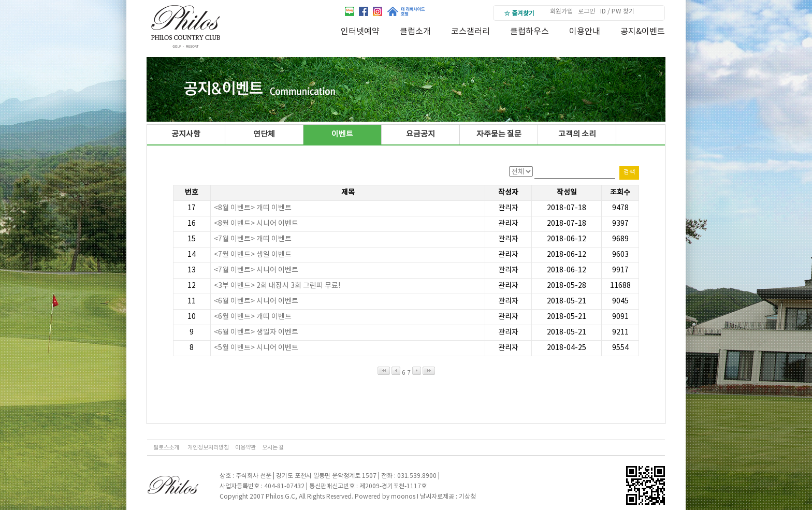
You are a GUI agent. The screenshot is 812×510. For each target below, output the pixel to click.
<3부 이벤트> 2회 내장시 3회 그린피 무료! (277, 286)
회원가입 (561, 12)
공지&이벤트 (643, 32)
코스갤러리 (470, 32)
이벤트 (342, 134)
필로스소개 (166, 448)
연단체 (264, 134)
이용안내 (585, 32)
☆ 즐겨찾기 (519, 14)
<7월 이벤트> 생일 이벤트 (253, 255)
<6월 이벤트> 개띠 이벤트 (253, 317)
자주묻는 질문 (499, 134)
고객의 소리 (577, 134)
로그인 (586, 12)
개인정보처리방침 (208, 448)
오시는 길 (273, 448)
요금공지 (421, 134)
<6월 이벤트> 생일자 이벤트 (256, 332)
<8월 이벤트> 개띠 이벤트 (253, 208)
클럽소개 (415, 32)
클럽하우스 (530, 32)
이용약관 (245, 448)
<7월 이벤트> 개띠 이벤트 (253, 239)
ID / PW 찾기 (617, 12)
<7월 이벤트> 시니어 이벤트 (256, 270)
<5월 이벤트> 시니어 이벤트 (256, 348)
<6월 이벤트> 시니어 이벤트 (256, 301)
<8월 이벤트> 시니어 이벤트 (256, 224)
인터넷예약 (360, 32)
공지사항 (186, 134)
